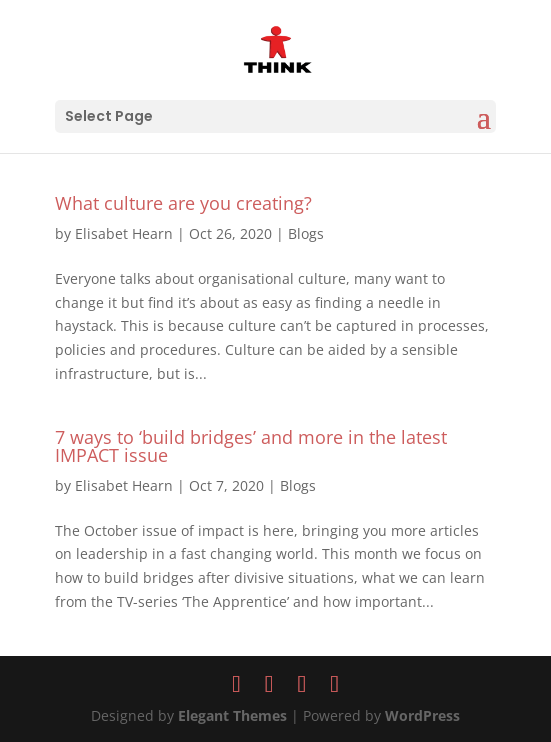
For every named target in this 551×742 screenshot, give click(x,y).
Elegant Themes (232, 715)
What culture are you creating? (183, 203)
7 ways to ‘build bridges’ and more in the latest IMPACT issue (251, 446)
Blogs (306, 233)
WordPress (422, 715)
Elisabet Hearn (124, 233)
